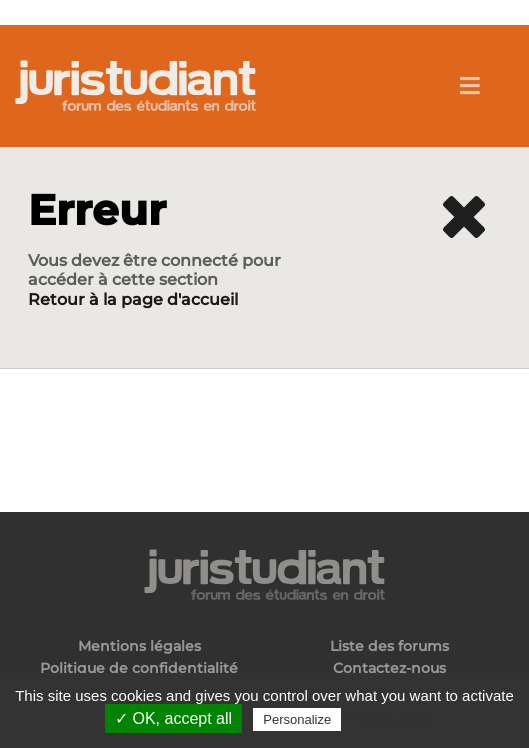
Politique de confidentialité (139, 668)
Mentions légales (139, 646)
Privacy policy (388, 719)
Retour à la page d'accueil (133, 299)
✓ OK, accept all (173, 718)
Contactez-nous (389, 668)
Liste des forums (389, 646)
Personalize (297, 719)
